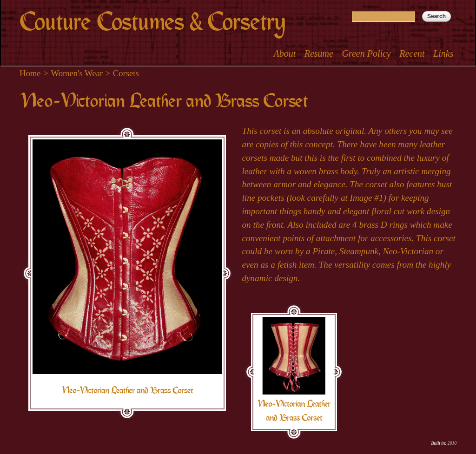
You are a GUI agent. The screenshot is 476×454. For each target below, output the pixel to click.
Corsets (126, 73)
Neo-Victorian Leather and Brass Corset (127, 390)
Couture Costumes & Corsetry (152, 22)
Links (443, 53)
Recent (412, 53)
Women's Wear (77, 73)
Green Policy (366, 53)
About (284, 53)
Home (30, 73)
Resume (319, 53)
